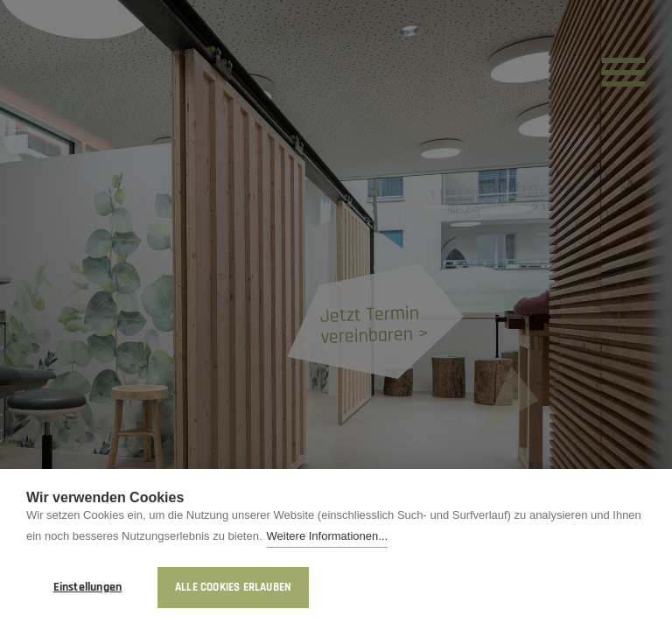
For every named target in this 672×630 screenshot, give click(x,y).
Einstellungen (88, 587)
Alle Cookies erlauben (233, 587)
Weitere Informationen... (328, 538)
